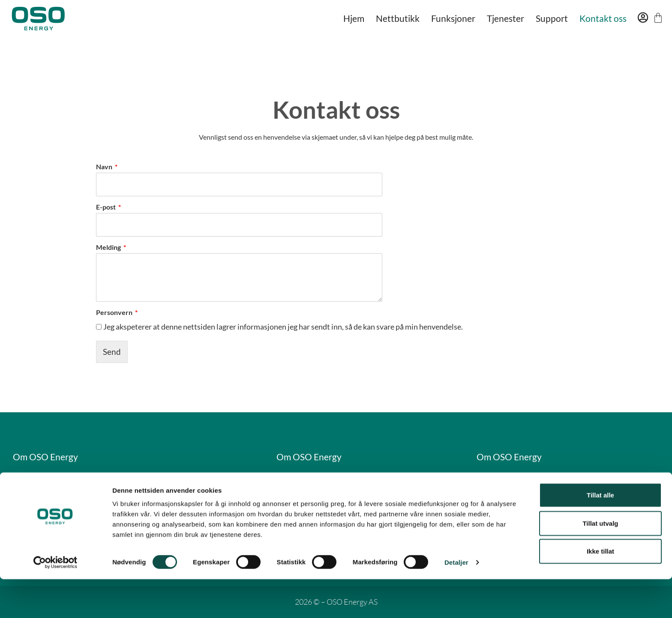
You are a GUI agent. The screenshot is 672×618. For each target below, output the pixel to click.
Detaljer (456, 601)
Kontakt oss (603, 18)
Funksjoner (453, 18)
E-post (106, 207)
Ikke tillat (600, 590)
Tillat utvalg (600, 562)
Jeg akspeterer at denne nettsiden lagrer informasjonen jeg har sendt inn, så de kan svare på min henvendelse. (283, 327)
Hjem (354, 18)
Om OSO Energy (50, 457)
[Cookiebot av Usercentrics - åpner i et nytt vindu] (55, 601)
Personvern (115, 312)
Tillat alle (600, 534)
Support (552, 18)
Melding (109, 247)
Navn (105, 166)
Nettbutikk (398, 18)
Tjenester (505, 18)
